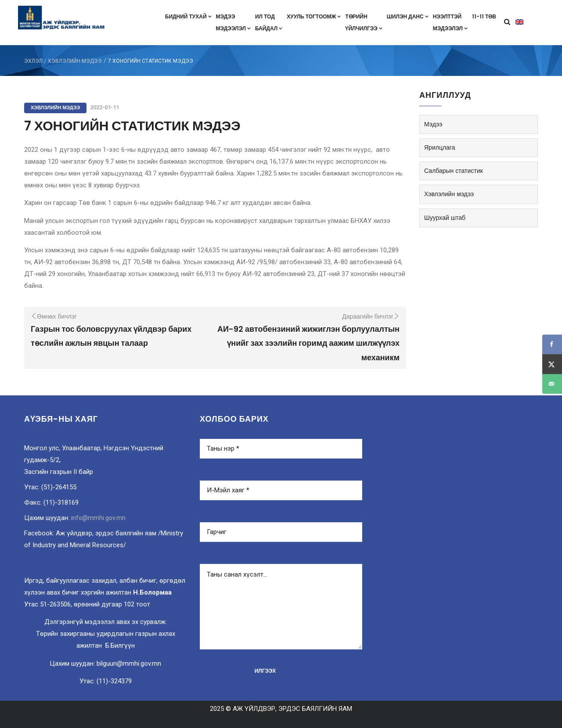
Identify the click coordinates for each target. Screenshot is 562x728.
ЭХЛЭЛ (33, 61)
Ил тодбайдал (269, 22)
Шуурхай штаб (445, 218)
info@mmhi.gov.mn (98, 518)
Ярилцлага (440, 147)
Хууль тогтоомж (314, 16)
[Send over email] (552, 384)
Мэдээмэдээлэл (233, 22)
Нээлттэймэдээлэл (450, 22)
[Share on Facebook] (552, 344)
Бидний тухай (188, 16)
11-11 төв (484, 16)
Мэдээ (433, 124)
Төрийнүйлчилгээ (364, 22)
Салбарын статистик (454, 171)
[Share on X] (552, 364)
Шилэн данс (408, 16)
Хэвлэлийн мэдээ (75, 61)
